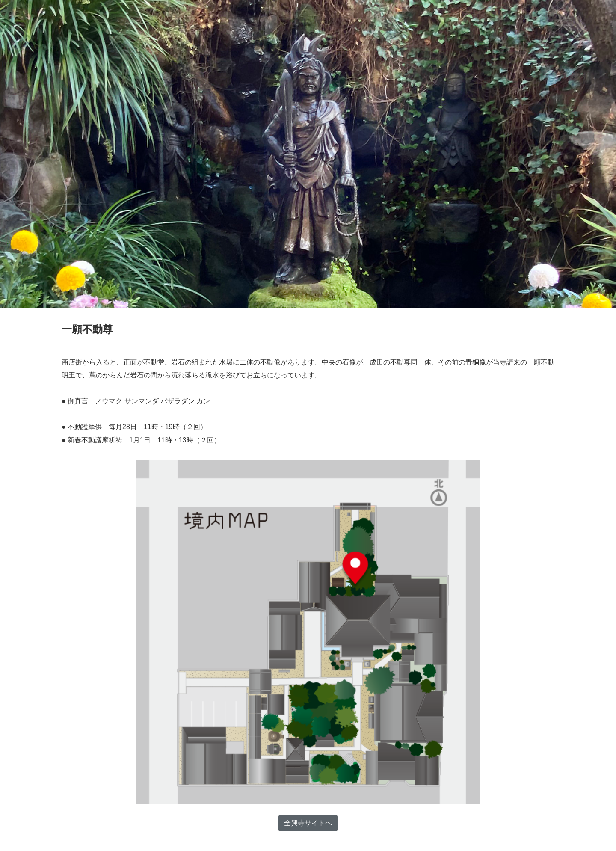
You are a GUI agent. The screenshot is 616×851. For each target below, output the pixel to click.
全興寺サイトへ (308, 823)
